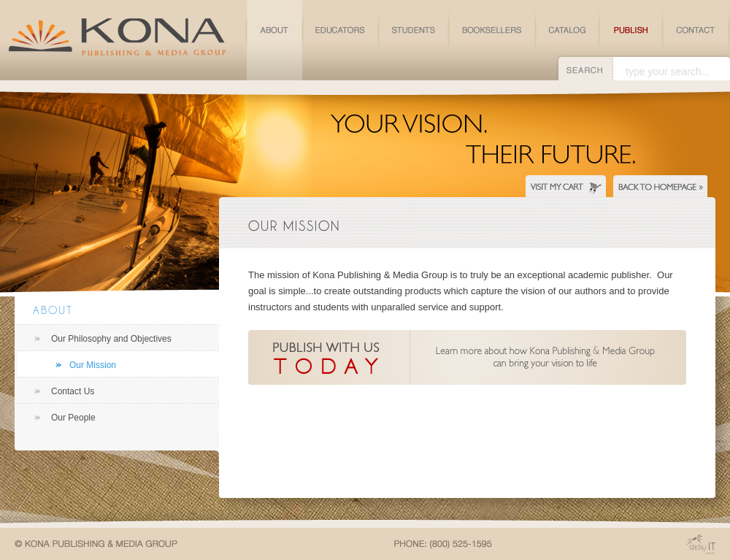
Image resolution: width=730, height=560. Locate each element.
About (53, 310)
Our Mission (93, 365)
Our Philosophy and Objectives (111, 339)
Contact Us (73, 391)
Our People (73, 418)
